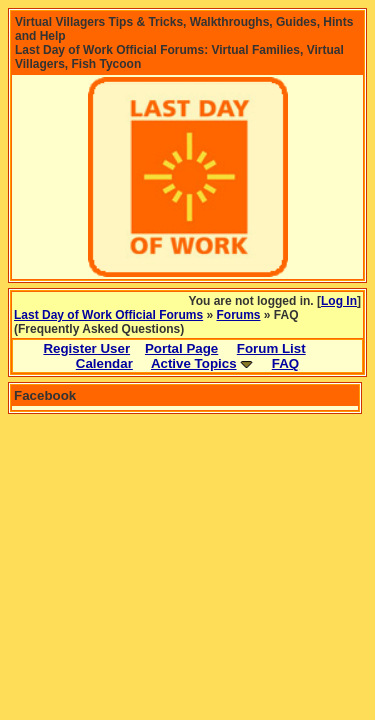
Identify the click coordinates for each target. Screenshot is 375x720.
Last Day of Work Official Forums (108, 315)
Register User (86, 348)
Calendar (104, 363)
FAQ (285, 363)
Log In (339, 301)
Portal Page (181, 348)
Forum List (271, 348)
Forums (239, 315)
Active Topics (194, 363)
